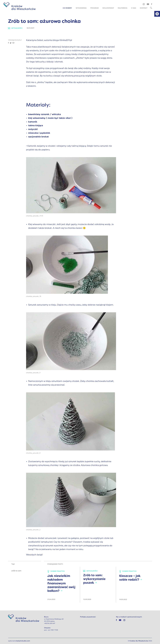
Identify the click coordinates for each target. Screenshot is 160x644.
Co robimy (67, 8)
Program (94, 8)
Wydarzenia (81, 8)
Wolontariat (108, 8)
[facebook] (152, 4)
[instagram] (144, 4)
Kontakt (144, 8)
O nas (134, 8)
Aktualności (15, 28)
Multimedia (123, 8)
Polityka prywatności (88, 617)
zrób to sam (16, 571)
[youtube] (148, 4)
